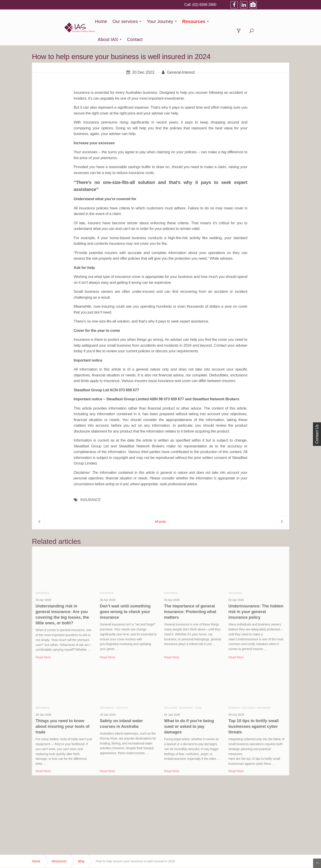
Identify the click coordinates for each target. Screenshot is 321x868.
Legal (198, 690)
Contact (256, 21)
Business (234, 690)
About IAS (229, 21)
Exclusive (171, 690)
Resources (198, 21)
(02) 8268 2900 (235, 5)
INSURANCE (91, 482)
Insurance (43, 575)
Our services (130, 21)
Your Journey (165, 21)
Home (105, 21)
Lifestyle (122, 690)
